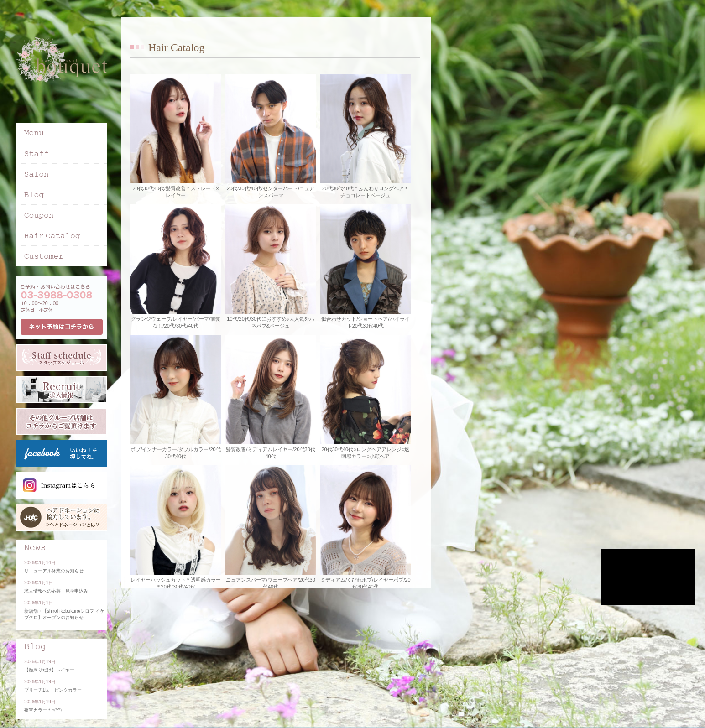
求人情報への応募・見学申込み (56, 591)
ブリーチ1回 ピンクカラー (53, 690)
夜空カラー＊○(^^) (43, 710)
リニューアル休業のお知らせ (54, 571)
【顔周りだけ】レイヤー (49, 670)
